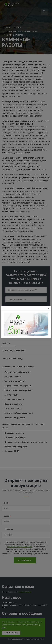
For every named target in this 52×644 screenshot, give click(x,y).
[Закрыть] (48, 309)
